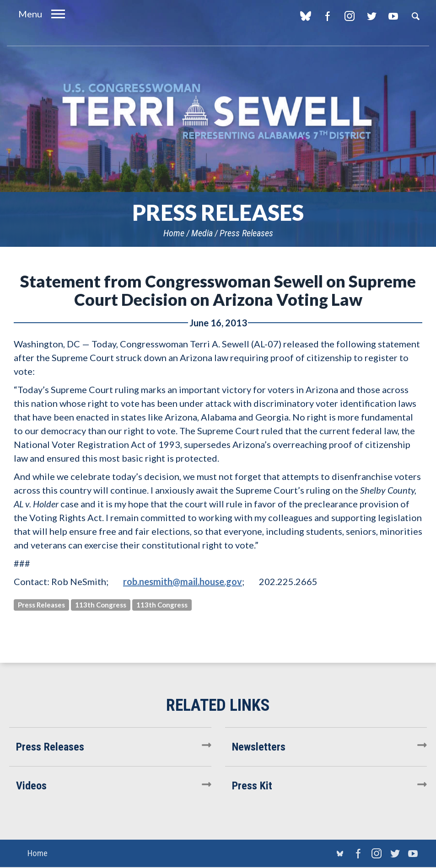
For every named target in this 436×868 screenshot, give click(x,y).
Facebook (327, 16)
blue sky (305, 16)
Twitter (371, 16)
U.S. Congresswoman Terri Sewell (218, 112)
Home (174, 233)
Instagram (349, 16)
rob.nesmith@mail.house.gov (183, 581)
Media (202, 233)
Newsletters (259, 747)
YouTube (393, 16)
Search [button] (415, 16)
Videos (31, 786)
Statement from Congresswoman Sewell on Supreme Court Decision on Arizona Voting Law (218, 290)
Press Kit (252, 786)
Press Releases (246, 233)
